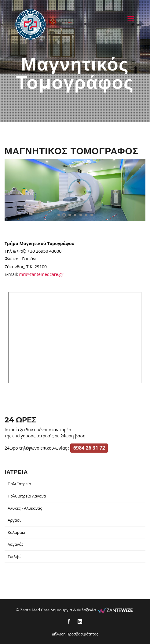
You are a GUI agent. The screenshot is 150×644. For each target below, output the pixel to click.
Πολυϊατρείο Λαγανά (27, 496)
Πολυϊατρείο (19, 484)
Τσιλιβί (14, 556)
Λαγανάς (16, 544)
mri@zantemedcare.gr (41, 274)
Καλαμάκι (16, 532)
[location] (75, 338)
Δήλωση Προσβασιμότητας (75, 634)
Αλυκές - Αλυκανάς (25, 508)
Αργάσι (14, 520)
